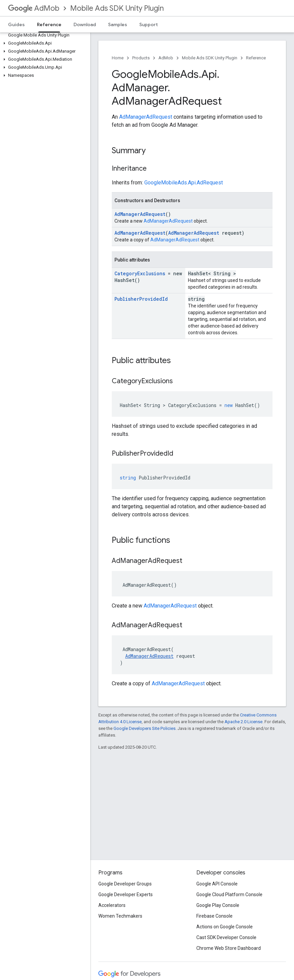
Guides (16, 24)
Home (118, 58)
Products (141, 58)
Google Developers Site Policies (144, 728)
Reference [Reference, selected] (49, 24)
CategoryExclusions (140, 273)
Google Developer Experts (126, 895)
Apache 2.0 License (243, 722)
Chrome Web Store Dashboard (229, 948)
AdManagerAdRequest (146, 117)
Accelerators (112, 905)
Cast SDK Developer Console (226, 937)
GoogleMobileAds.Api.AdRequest (184, 183)
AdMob (34, 8)
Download (85, 24)
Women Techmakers (120, 916)
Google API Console (217, 884)
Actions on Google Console (225, 927)
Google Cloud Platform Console (229, 895)
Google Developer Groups (125, 884)
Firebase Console (214, 916)
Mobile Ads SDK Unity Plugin (117, 8)
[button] (44, 43)
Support (149, 24)
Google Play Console (218, 905)
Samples (118, 24)
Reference (256, 58)
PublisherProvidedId (141, 299)
